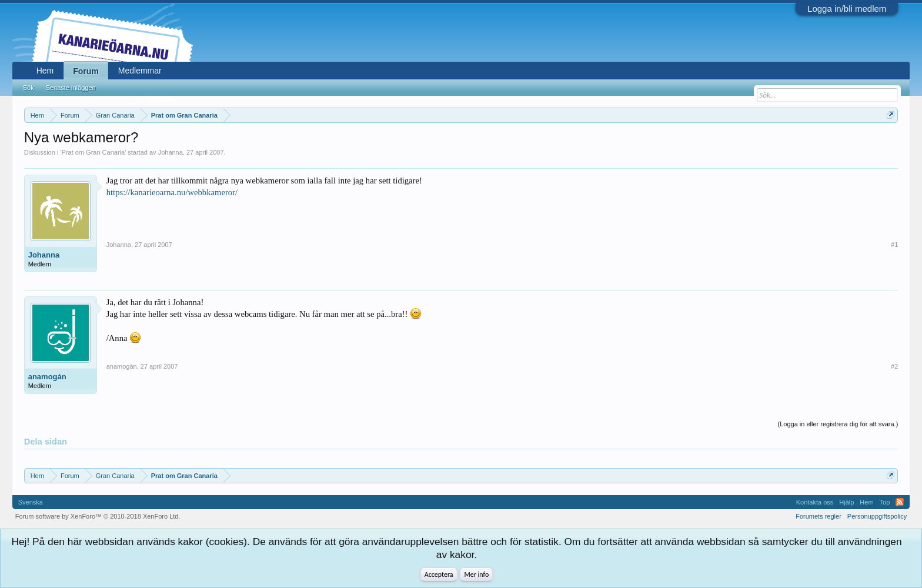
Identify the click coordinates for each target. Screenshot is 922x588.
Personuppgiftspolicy (877, 516)
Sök (29, 88)
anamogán (47, 377)
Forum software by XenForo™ (98, 516)
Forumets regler (819, 516)
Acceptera (439, 574)
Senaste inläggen (71, 88)
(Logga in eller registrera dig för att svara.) (838, 424)
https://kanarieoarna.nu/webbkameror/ (172, 192)
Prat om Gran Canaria (93, 152)
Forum (86, 71)
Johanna (171, 152)
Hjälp (846, 502)
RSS (900, 502)
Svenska (31, 502)
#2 (894, 366)
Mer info (476, 574)
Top (885, 502)
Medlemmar (140, 71)
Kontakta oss (815, 502)
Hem (45, 71)
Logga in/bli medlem (847, 9)
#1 (894, 245)
